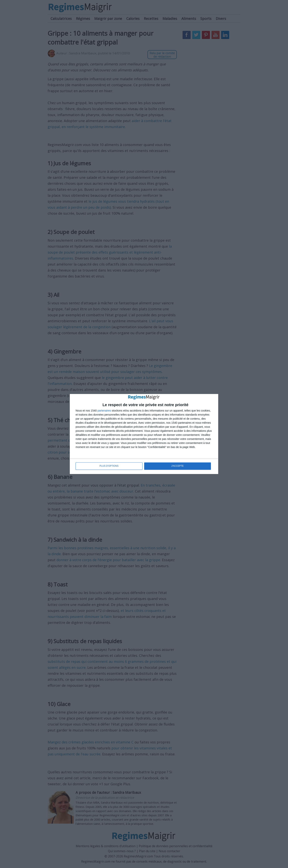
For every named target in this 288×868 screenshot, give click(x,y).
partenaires (104, 411)
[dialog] (144, 434)
